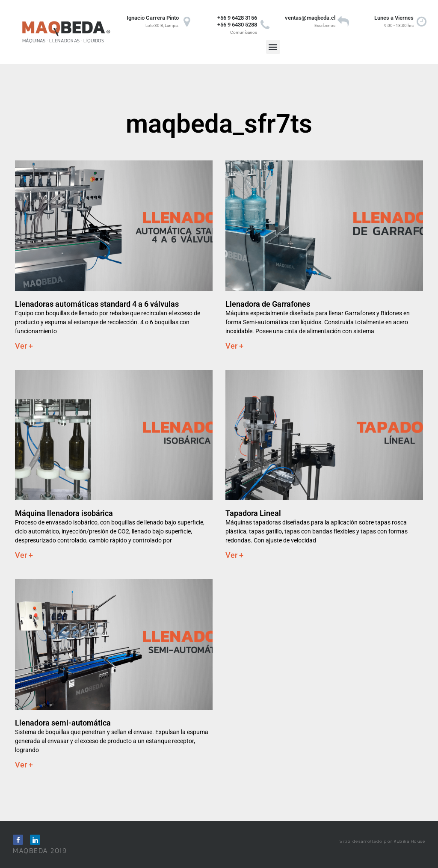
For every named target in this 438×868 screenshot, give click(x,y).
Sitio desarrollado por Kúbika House (383, 841)
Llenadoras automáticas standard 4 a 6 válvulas (97, 304)
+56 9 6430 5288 (237, 25)
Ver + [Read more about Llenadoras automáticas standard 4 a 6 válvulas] (24, 346)
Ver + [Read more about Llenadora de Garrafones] (234, 346)
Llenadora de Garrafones (268, 304)
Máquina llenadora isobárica (64, 513)
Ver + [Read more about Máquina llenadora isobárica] (24, 555)
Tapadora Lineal (253, 513)
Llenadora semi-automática (63, 723)
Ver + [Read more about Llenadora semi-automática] (24, 765)
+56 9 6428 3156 (237, 18)
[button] (273, 47)
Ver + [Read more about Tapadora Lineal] (234, 555)
